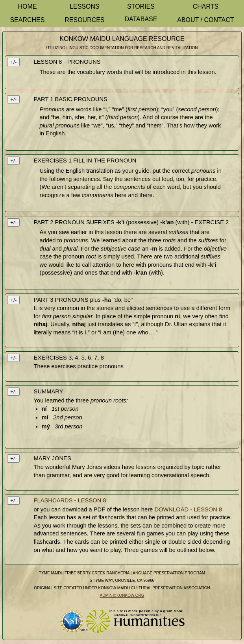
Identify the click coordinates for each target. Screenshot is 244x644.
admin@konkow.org (122, 595)
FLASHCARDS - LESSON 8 (70, 500)
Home (27, 6)
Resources (84, 20)
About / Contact (205, 20)
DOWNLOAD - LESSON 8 (188, 509)
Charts (206, 6)
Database (141, 19)
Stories (141, 6)
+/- (13, 62)
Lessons (85, 6)
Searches (27, 20)
